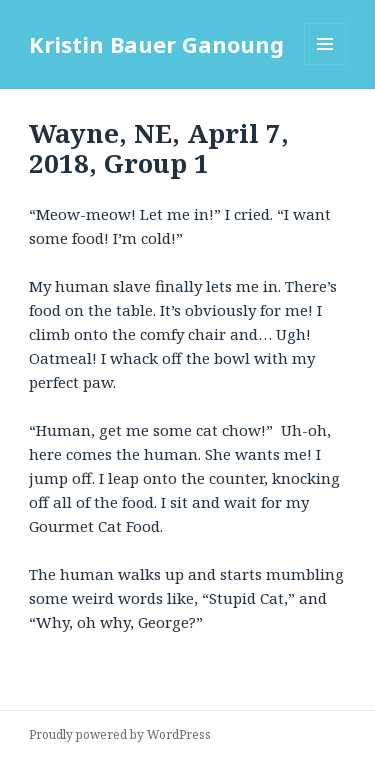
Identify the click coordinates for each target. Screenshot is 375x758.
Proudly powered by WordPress (120, 734)
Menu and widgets (325, 64)
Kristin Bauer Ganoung (156, 44)
